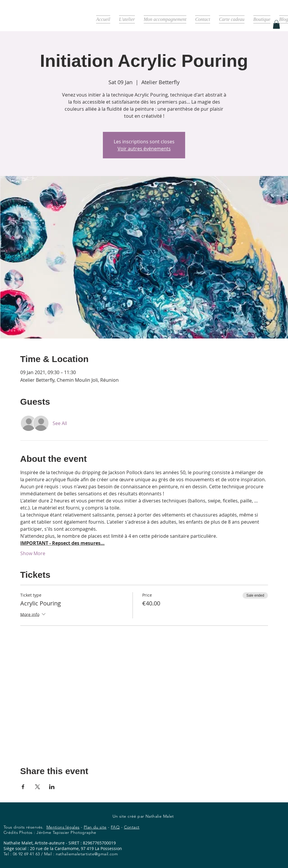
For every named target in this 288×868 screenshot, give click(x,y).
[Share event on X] (37, 787)
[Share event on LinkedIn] (52, 787)
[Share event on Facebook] (23, 787)
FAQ (115, 827)
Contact (132, 827)
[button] (276, 24)
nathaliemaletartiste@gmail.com (87, 854)
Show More (33, 553)
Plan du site (95, 827)
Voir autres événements (144, 149)
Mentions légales (63, 827)
